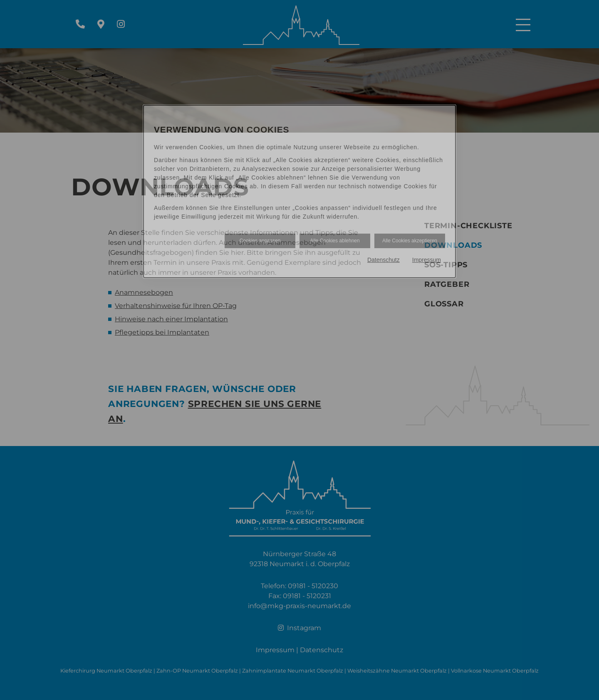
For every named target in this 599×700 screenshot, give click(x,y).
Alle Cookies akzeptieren (410, 241)
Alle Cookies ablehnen (335, 241)
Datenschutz (384, 260)
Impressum (427, 260)
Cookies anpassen (260, 241)
